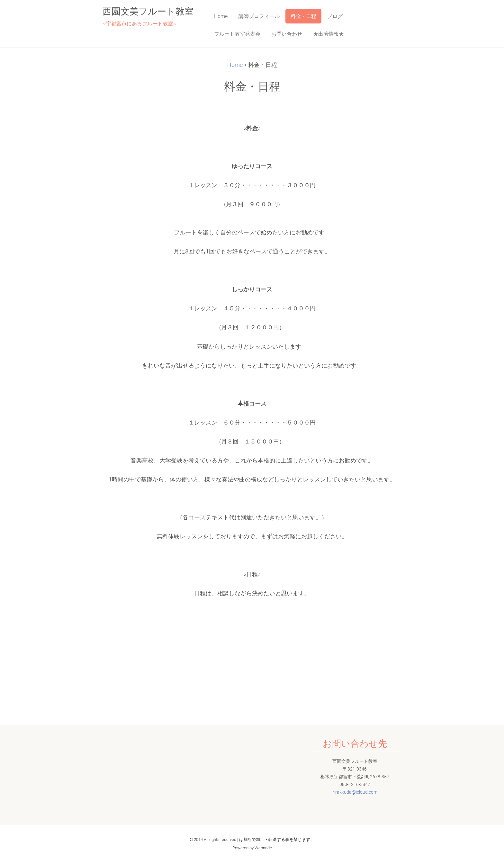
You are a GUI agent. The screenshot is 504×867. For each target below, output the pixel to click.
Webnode (263, 848)
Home (235, 65)
